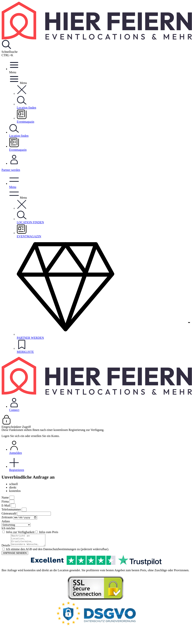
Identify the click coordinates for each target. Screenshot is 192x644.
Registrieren (100, 465)
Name (6, 497)
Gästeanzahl (9, 513)
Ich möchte (8, 529)
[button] (22, 94)
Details (6, 548)
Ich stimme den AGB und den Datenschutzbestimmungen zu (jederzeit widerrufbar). (58, 552)
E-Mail (6, 505)
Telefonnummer (12, 509)
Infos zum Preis (49, 533)
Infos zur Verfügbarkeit (20, 533)
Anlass (6, 522)
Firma (6, 501)
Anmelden (100, 448)
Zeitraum (8, 518)
